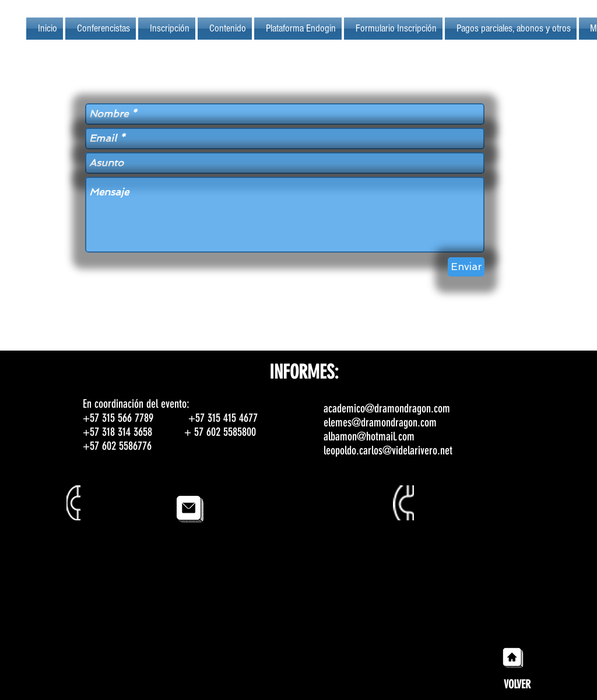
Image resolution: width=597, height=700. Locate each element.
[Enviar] (466, 267)
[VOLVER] (517, 684)
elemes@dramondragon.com (380, 422)
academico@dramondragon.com (387, 408)
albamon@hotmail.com (369, 436)
